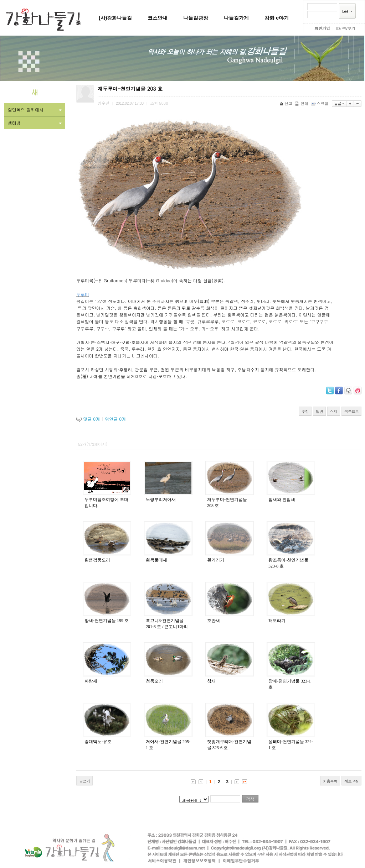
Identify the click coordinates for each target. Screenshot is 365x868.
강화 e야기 (277, 18)
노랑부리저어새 (161, 500)
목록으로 (351, 411)
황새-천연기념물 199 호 (107, 621)
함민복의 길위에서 (35, 109)
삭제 (334, 411)
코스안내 (158, 18)
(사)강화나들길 (115, 18)
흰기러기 (216, 560)
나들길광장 (196, 18)
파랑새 (91, 681)
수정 (305, 411)
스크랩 (320, 103)
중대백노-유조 (98, 742)
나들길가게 (236, 18)
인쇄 (302, 103)
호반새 (214, 621)
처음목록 (330, 781)
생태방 (35, 123)
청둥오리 (154, 681)
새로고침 (351, 781)
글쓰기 (84, 781)
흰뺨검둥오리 (97, 560)
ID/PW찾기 (346, 28)
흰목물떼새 (156, 560)
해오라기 (277, 621)
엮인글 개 (115, 419)
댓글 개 (91, 419)
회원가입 (322, 28)
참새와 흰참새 (282, 500)
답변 (319, 411)
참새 (211, 681)
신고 (286, 103)
